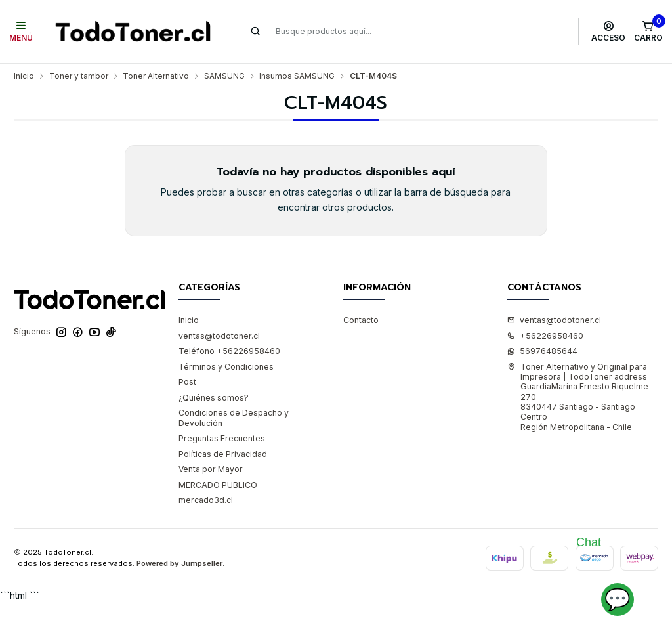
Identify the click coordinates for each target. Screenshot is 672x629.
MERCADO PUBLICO (218, 485)
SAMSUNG (224, 76)
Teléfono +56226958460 (229, 351)
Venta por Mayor (211, 469)
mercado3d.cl (206, 500)
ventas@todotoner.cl (219, 336)
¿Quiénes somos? (214, 398)
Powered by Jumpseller (179, 563)
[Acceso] (609, 32)
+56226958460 (545, 336)
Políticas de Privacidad (223, 454)
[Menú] (21, 32)
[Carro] (648, 32)
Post (187, 382)
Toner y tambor (79, 76)
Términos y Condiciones (226, 367)
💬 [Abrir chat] (618, 599)
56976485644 (542, 351)
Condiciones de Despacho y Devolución (234, 418)
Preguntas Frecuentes (222, 438)
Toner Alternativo (156, 76)
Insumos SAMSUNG (297, 76)
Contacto (361, 320)
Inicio (24, 76)
